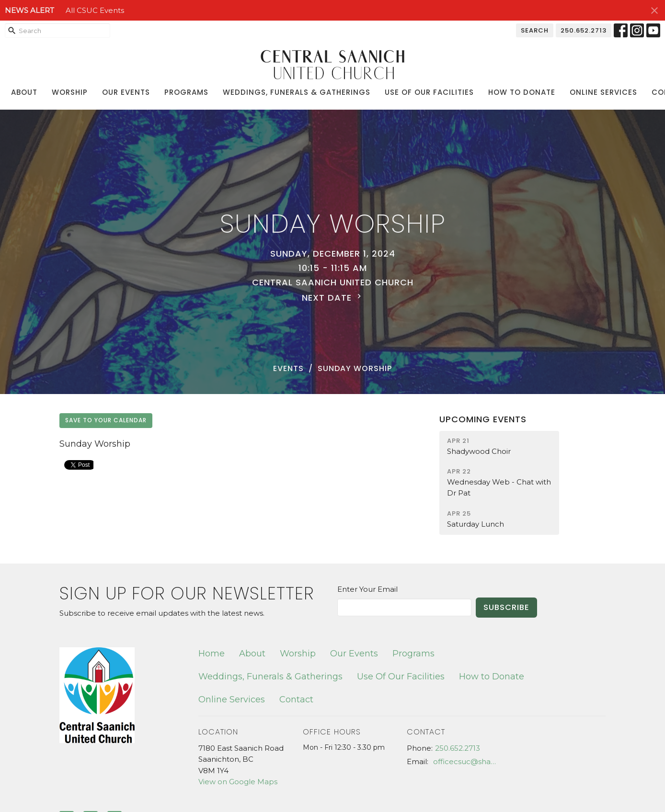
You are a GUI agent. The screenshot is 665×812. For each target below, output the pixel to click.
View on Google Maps (238, 782)
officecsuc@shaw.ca (467, 761)
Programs (186, 92)
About (24, 92)
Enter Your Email (367, 589)
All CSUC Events (95, 10)
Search (535, 30)
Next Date (333, 298)
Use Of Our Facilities (429, 92)
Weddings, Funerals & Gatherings (297, 92)
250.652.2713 (584, 30)
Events (288, 368)
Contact (296, 699)
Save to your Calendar (106, 420)
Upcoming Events (483, 419)
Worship (70, 92)
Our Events (126, 92)
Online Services (603, 92)
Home (212, 654)
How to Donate (522, 92)
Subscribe (506, 607)
